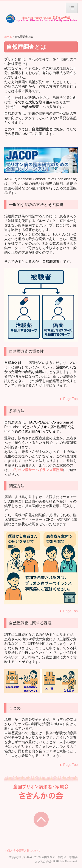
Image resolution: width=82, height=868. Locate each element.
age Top (68, 399)
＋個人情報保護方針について (22, 851)
